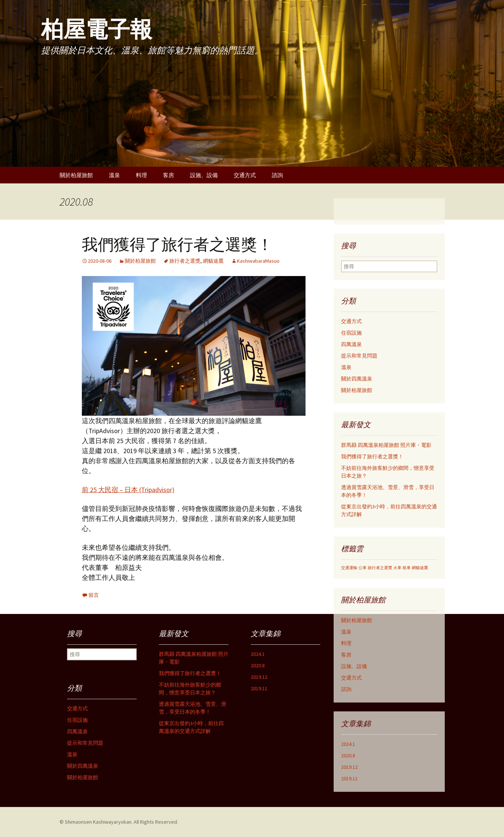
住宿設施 (351, 333)
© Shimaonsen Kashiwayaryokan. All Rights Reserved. (119, 822)
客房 (168, 175)
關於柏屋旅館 (76, 175)
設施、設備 (204, 175)
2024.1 (348, 744)
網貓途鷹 (213, 261)
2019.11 (349, 778)
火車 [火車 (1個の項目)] (397, 568)
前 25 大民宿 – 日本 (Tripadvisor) (128, 490)
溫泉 (114, 175)
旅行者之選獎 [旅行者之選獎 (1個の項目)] (380, 568)
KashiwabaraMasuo (258, 261)
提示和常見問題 (359, 356)
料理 (141, 175)
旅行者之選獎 (185, 261)
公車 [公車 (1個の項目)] (363, 568)
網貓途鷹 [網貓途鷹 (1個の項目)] (420, 568)
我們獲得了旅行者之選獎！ (177, 245)
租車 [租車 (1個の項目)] (407, 568)
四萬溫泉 (351, 344)
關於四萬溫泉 (357, 379)
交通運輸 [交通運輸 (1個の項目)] (349, 568)
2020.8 (348, 755)
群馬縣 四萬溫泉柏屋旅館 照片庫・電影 (386, 445)
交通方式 (245, 175)
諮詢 (277, 175)
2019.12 (349, 767)
